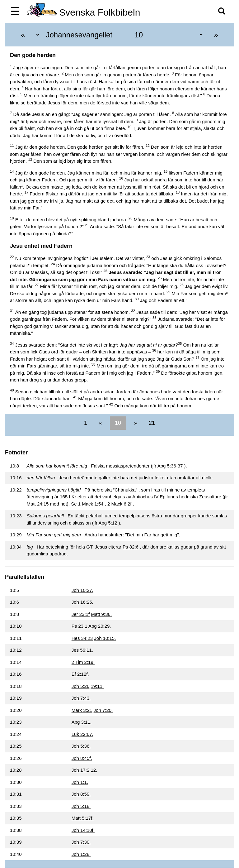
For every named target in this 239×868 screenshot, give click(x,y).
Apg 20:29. (100, 626)
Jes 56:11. (82, 650)
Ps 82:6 (131, 547)
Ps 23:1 (80, 626)
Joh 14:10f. (83, 830)
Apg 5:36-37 (170, 466)
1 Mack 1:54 (91, 504)
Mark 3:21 (82, 710)
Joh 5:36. (81, 746)
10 (118, 423)
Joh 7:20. (103, 710)
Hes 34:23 (82, 638)
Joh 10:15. (105, 638)
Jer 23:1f (81, 614)
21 (151, 423)
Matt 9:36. (101, 614)
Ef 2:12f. (80, 674)
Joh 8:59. (81, 794)
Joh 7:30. (81, 842)
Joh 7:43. (81, 698)
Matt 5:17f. (83, 818)
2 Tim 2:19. (83, 662)
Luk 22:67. (82, 734)
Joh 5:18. (81, 806)
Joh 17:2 (81, 770)
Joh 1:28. (81, 854)
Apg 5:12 (108, 523)
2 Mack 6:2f (119, 504)
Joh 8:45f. (82, 758)
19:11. (97, 686)
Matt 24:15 (38, 504)
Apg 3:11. (82, 722)
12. (94, 770)
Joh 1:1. (80, 782)
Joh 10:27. (82, 590)
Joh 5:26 (81, 686)
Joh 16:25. (82, 602)
